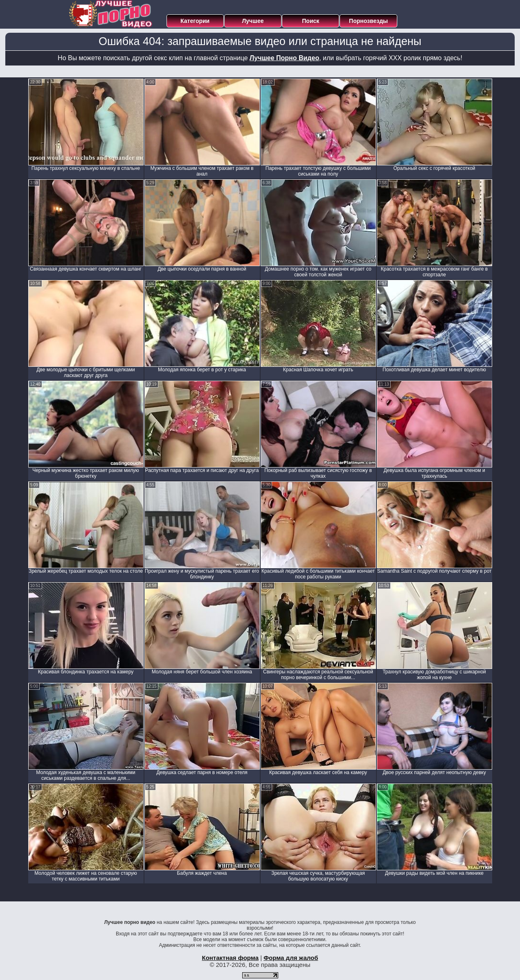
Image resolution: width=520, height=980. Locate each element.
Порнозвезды (368, 21)
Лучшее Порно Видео (284, 58)
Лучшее (253, 21)
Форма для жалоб (291, 958)
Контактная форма (230, 958)
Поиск (311, 21)
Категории (195, 21)
